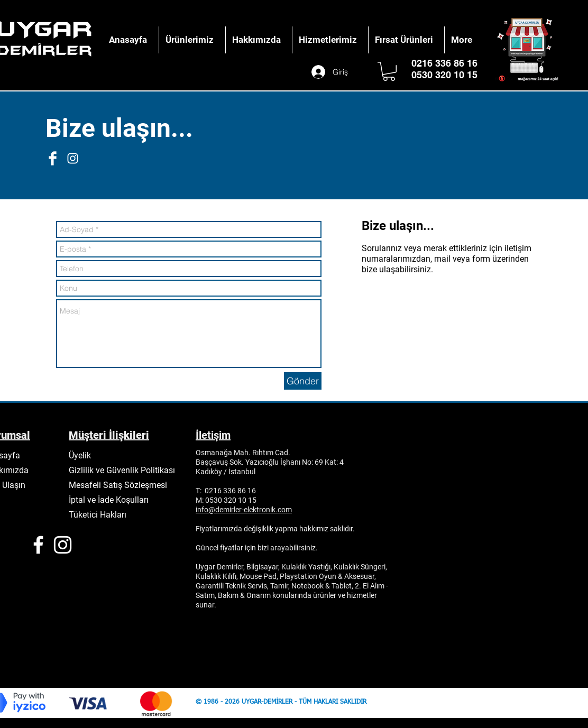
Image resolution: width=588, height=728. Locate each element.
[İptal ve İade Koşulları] (113, 500)
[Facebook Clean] (53, 158)
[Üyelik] (84, 455)
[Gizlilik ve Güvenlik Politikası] (125, 470)
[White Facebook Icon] (38, 545)
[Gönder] (303, 381)
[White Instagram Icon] (73, 158)
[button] (389, 71)
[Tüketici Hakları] (103, 514)
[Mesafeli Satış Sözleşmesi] (122, 485)
